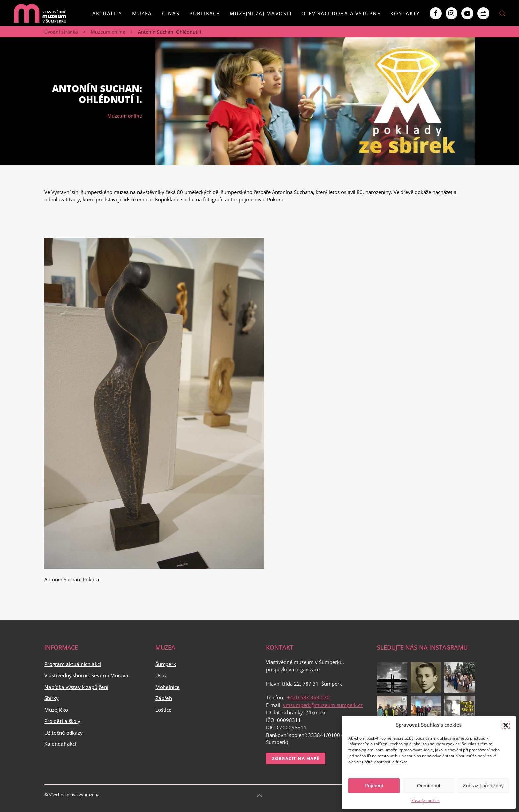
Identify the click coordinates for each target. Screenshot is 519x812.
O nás (171, 13)
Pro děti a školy (62, 721)
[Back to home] (40, 13)
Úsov (161, 675)
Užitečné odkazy (64, 733)
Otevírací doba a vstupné (341, 13)
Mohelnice (167, 687)
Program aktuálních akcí (73, 664)
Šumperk (166, 664)
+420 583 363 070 (308, 697)
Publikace (205, 13)
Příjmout (374, 785)
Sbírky (51, 698)
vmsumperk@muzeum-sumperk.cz (323, 705)
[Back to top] (259, 795)
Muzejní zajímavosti (261, 13)
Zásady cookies (425, 801)
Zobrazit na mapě (296, 758)
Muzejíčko (56, 710)
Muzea (142, 13)
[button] (506, 725)
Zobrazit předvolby (483, 785)
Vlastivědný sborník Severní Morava (86, 675)
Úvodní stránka (61, 32)
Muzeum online (108, 32)
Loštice (164, 710)
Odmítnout (429, 785)
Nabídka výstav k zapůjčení (76, 687)
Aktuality (107, 13)
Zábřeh (164, 698)
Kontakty (405, 13)
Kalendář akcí (60, 744)
